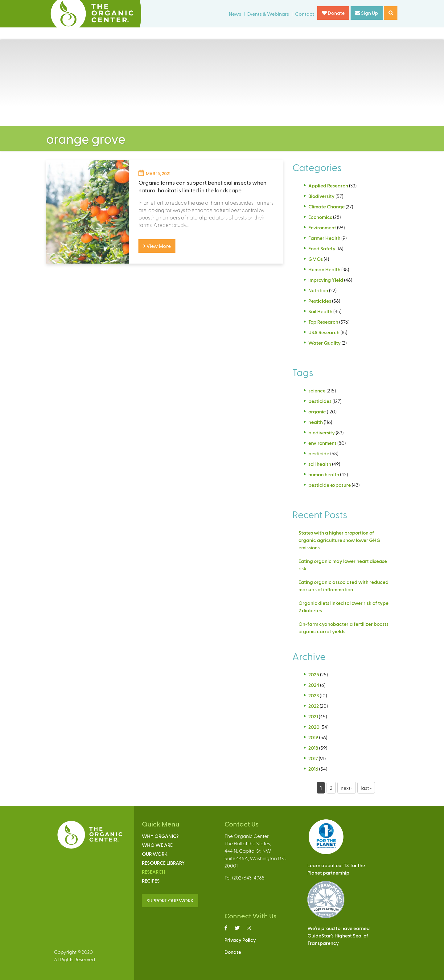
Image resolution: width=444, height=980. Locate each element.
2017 (313, 758)
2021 (313, 716)
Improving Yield (326, 280)
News (235, 14)
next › (347, 788)
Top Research (323, 322)
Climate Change (327, 206)
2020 (314, 727)
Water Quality (325, 343)
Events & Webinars (268, 14)
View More (157, 246)
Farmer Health (324, 238)
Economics (320, 217)
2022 (314, 706)
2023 (314, 695)
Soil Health (320, 311)
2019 (313, 737)
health (316, 422)
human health (324, 474)
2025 (314, 674)
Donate (333, 13)
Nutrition (318, 290)
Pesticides (320, 301)
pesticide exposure (330, 485)
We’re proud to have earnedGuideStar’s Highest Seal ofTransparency (339, 935)
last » (366, 788)
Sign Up (367, 13)
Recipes (151, 881)
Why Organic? (160, 836)
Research (154, 872)
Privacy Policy (240, 940)
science (317, 390)
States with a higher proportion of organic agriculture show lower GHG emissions (339, 540)
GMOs (316, 259)
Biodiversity (321, 196)
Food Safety (322, 248)
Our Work (155, 854)
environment (322, 443)
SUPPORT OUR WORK (170, 900)
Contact (305, 14)
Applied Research (328, 185)
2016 (313, 769)
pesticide (319, 453)
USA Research (324, 332)
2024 (314, 685)
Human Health (324, 269)
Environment (322, 227)
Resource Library (163, 863)
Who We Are (157, 845)
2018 (313, 748)
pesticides (320, 401)
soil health (320, 464)
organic (317, 411)
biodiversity (322, 432)
